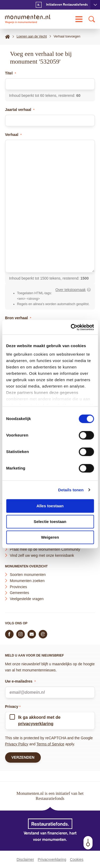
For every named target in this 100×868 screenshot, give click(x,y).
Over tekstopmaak (71, 290)
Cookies (77, 859)
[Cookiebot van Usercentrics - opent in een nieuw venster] (71, 327)
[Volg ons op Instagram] (21, 634)
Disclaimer (25, 859)
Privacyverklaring (52, 859)
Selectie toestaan (50, 522)
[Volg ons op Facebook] (9, 634)
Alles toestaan (50, 506)
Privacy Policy (17, 744)
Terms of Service (50, 744)
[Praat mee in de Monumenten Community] (43, 634)
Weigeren (50, 537)
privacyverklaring (36, 724)
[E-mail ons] (32, 634)
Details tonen (71, 490)
